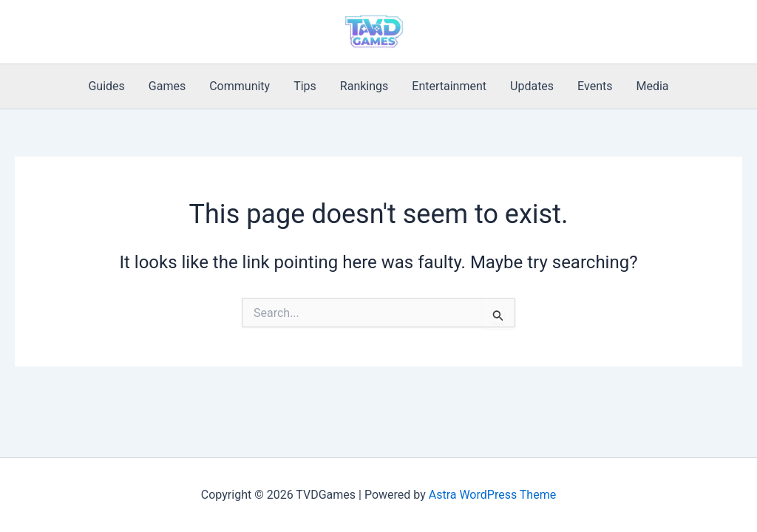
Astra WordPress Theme (492, 495)
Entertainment (449, 86)
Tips (305, 86)
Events (595, 86)
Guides (106, 86)
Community (240, 86)
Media (652, 86)
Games (167, 86)
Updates (532, 86)
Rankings (364, 86)
